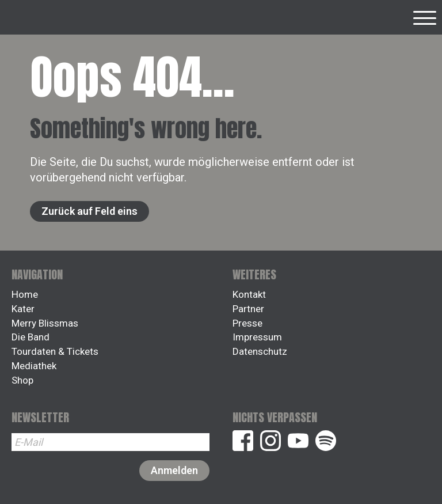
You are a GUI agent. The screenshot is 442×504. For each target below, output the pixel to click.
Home (25, 294)
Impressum (257, 337)
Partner (248, 309)
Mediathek (34, 366)
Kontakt (249, 294)
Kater (23, 309)
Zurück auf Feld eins (89, 211)
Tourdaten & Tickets (55, 351)
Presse (247, 323)
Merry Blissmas (45, 323)
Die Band (31, 337)
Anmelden (174, 470)
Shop (22, 380)
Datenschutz (260, 351)
